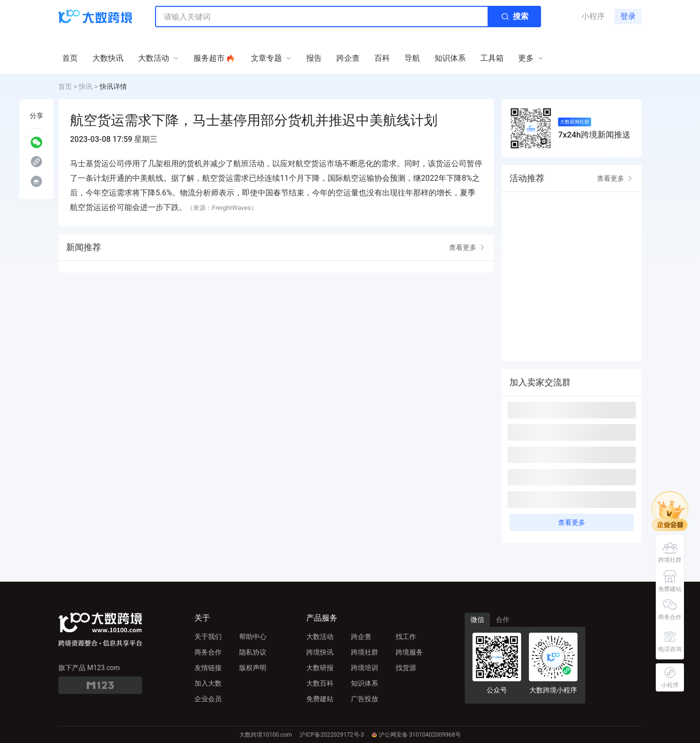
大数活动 (320, 637)
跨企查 (361, 637)
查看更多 (468, 247)
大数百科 (320, 683)
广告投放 (365, 699)
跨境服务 (409, 652)
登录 (628, 16)
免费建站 (320, 699)
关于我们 (208, 637)
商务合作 (208, 652)
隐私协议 (253, 652)
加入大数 (208, 683)
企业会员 (208, 699)
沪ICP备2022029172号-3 (332, 735)
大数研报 (320, 668)
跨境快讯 (320, 652)
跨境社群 (365, 652)
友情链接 (208, 668)
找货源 (406, 668)
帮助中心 (253, 637)
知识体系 (365, 683)
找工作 (406, 637)
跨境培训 (365, 668)
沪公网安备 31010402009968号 (416, 735)
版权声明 (253, 668)
